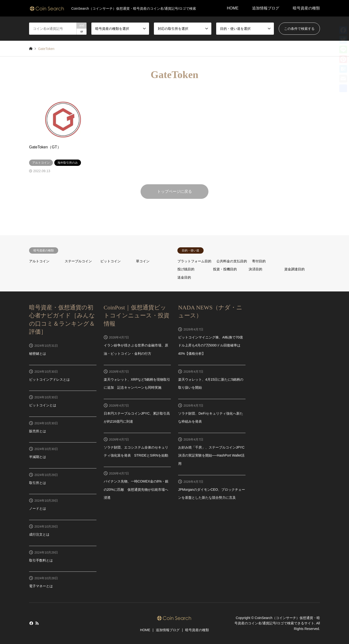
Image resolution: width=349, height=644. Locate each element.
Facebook (31, 623)
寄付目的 (259, 261)
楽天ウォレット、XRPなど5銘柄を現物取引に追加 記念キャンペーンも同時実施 (137, 384)
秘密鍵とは (38, 354)
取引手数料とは (41, 560)
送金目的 (184, 277)
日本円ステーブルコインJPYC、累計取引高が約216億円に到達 (137, 418)
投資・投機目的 (225, 269)
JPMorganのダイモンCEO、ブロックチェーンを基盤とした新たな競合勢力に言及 (212, 494)
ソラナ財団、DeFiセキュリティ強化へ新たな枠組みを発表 (211, 418)
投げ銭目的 (186, 269)
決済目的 (255, 269)
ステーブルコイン (78, 261)
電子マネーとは (41, 586)
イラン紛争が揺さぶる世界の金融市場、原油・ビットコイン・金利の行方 (136, 349)
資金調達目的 (294, 269)
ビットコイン (111, 261)
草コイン (143, 261)
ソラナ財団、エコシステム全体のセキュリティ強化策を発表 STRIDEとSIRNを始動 (136, 451)
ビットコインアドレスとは (49, 379)
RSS (37, 623)
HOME (233, 8)
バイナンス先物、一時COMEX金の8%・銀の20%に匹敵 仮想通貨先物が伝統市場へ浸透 (136, 489)
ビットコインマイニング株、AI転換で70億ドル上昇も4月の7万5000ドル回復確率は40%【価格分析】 (210, 345)
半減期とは (38, 457)
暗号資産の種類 (306, 8)
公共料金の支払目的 (232, 261)
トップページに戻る (174, 191)
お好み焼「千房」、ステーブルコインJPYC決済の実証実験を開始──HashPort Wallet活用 (211, 455)
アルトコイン (39, 261)
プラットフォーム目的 (194, 261)
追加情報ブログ (266, 8)
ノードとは (38, 508)
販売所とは (38, 431)
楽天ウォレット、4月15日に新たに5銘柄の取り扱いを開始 (211, 384)
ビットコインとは (43, 405)
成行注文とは (39, 534)
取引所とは (38, 483)
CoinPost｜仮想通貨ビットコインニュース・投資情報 (137, 316)
